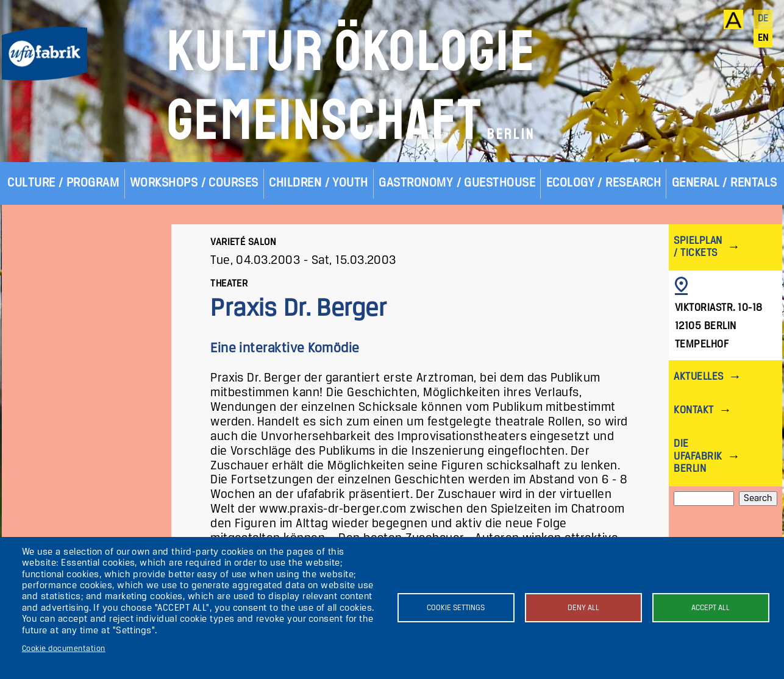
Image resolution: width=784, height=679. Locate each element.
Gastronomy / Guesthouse (457, 183)
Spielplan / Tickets (698, 247)
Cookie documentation (64, 649)
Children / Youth (319, 183)
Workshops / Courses (194, 183)
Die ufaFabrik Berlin (698, 456)
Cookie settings (456, 608)
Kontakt (693, 411)
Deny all (583, 608)
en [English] (763, 38)
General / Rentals (725, 183)
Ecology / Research (604, 183)
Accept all (711, 608)
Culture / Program (63, 183)
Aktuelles (698, 377)
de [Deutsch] (763, 19)
